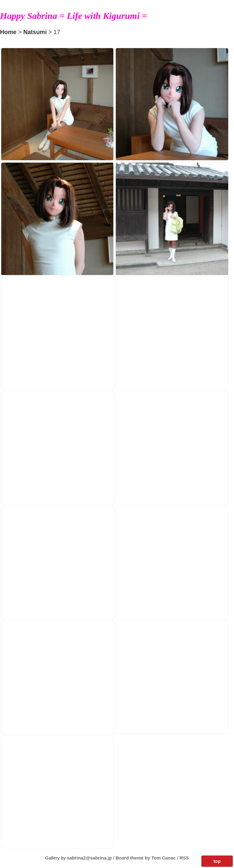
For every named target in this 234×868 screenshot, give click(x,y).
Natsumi (35, 32)
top (217, 861)
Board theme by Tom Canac (146, 858)
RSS (184, 858)
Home (8, 32)
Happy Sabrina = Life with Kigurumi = (74, 16)
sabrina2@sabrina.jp (89, 858)
